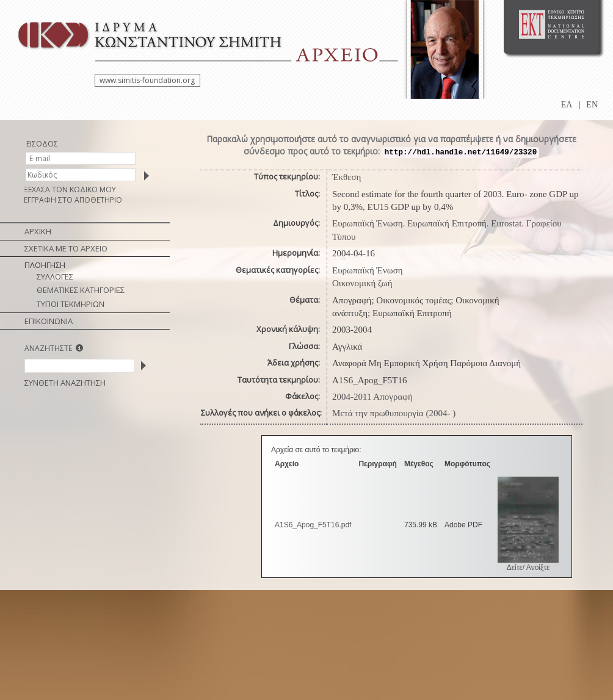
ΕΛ (567, 105)
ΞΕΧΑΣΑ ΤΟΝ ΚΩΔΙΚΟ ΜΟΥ (70, 189)
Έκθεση (346, 177)
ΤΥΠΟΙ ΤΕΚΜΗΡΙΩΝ (71, 304)
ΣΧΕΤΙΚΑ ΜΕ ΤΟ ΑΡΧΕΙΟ (66, 248)
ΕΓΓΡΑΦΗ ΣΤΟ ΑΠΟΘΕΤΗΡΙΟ (73, 200)
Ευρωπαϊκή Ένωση (368, 270)
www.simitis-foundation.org (147, 80)
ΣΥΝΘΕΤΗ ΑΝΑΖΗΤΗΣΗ (65, 383)
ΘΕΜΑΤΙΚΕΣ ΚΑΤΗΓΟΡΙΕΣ (81, 290)
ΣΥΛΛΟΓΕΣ (55, 276)
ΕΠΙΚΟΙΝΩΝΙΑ (49, 321)
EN (592, 105)
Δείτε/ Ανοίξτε (528, 568)
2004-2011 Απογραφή (372, 397)
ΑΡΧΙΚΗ (38, 231)
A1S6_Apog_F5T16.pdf (313, 525)
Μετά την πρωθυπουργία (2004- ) (394, 413)
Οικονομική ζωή (362, 283)
